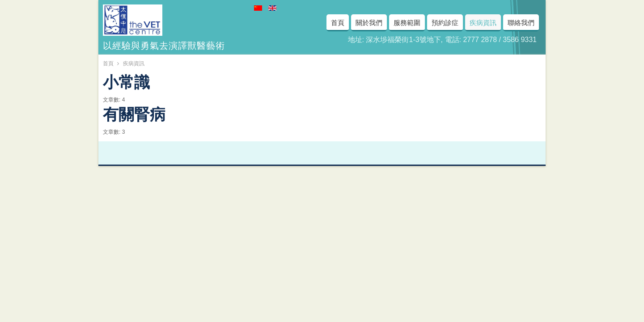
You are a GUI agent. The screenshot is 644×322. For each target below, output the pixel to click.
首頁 (108, 64)
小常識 (126, 80)
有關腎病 (134, 113)
